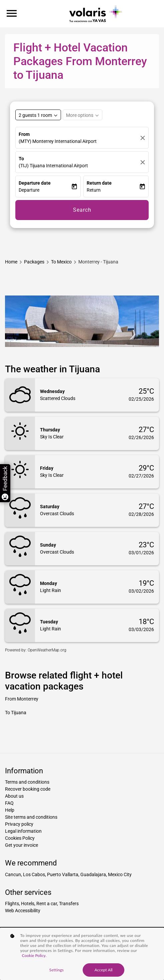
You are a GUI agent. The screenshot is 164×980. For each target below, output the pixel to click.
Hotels (28, 904)
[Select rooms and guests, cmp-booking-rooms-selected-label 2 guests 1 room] (38, 115)
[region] (82, 954)
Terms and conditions (27, 782)
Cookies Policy (20, 838)
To (21, 159)
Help (10, 810)
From (24, 134)
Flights (12, 904)
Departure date (35, 183)
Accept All (103, 970)
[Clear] (143, 138)
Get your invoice (21, 845)
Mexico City (120, 874)
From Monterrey (22, 699)
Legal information (23, 831)
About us (14, 796)
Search (82, 210)
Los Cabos (34, 874)
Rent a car (47, 904)
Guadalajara (93, 874)
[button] (45, 190)
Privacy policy (19, 824)
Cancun (13, 874)
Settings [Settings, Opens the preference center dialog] (56, 970)
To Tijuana (16, 713)
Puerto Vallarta (63, 874)
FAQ (9, 803)
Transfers (69, 904)
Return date (99, 183)
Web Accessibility (23, 911)
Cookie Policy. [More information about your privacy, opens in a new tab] (34, 955)
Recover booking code (28, 789)
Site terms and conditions (31, 817)
